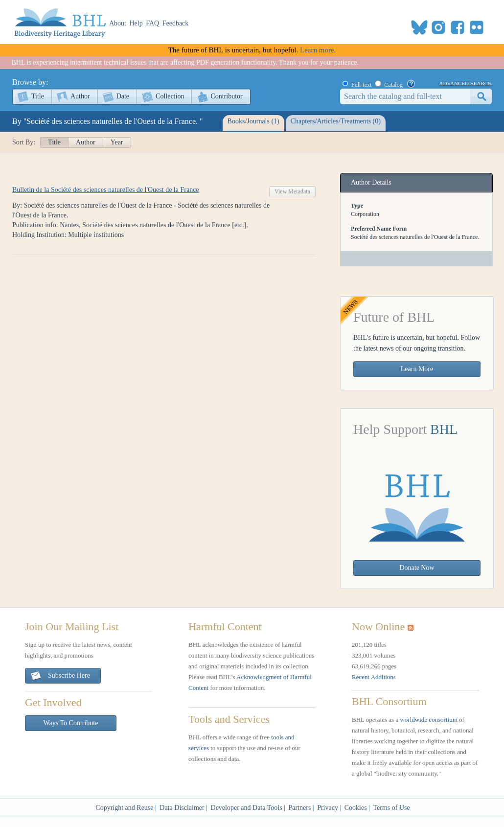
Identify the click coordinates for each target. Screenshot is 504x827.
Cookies (356, 808)
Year (117, 142)
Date (123, 96)
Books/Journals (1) (253, 121)
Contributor (226, 96)
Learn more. (318, 50)
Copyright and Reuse (124, 808)
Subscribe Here (60, 676)
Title (38, 96)
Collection (170, 96)
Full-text (361, 85)
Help (136, 23)
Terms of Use (391, 808)
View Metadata (292, 191)
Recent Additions (374, 677)
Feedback (176, 23)
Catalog (393, 85)
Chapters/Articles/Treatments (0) (336, 121)
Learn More (417, 369)
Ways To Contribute (71, 723)
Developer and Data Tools (247, 808)
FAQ (152, 23)
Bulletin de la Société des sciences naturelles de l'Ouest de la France (106, 190)
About (118, 23)
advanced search (466, 83)
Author (80, 96)
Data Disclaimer (182, 808)
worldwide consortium (428, 720)
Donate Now (417, 568)
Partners (299, 808)
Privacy (328, 808)
